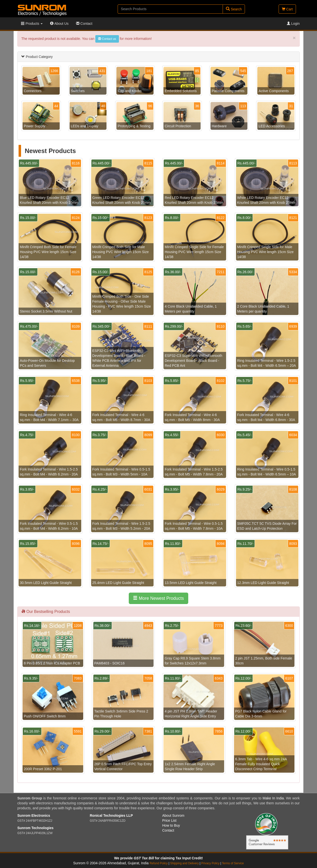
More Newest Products (158, 598)
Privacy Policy (210, 863)
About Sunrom (173, 815)
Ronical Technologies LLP (111, 815)
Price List (169, 820)
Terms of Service (233, 863)
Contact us (107, 39)
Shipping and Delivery (185, 863)
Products (32, 24)
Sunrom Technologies (35, 828)
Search (234, 9)
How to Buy (171, 825)
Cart (287, 9)
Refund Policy (159, 863)
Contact (84, 24)
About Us (59, 24)
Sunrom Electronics (34, 815)
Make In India (273, 798)
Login (293, 24)
